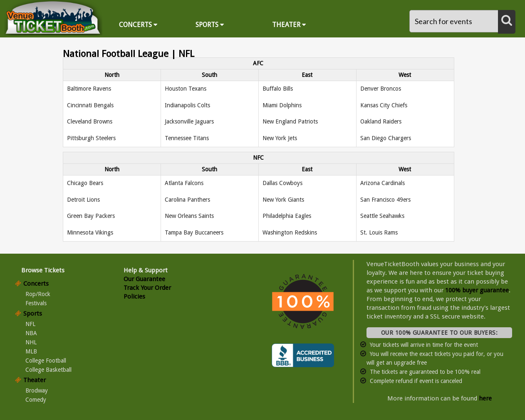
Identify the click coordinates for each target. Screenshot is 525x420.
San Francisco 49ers (385, 200)
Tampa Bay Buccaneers (194, 232)
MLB (31, 351)
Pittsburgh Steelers (91, 138)
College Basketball (48, 370)
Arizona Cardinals (383, 183)
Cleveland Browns (90, 121)
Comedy (36, 400)
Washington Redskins (290, 232)
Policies (134, 296)
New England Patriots (290, 121)
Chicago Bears (85, 183)
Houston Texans (186, 89)
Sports (210, 25)
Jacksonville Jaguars (189, 121)
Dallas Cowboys (282, 183)
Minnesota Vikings (90, 232)
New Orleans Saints (189, 216)
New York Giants (283, 200)
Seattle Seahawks (382, 216)
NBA (31, 333)
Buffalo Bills (278, 89)
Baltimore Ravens (89, 89)
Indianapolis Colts (187, 105)
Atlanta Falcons (184, 183)
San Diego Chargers (386, 138)
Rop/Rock (38, 294)
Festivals (36, 303)
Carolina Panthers (187, 200)
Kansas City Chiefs (384, 105)
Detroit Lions (83, 200)
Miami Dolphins (282, 105)
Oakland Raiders (381, 121)
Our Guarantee (144, 279)
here (485, 398)
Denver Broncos (381, 89)
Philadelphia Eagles (287, 216)
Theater (289, 25)
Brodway (37, 390)
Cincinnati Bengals (90, 105)
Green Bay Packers (91, 216)
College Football (46, 361)
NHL (31, 342)
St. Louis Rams (379, 232)
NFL (30, 324)
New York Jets (280, 138)
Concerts (138, 25)
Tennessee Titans (187, 138)
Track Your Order (147, 288)
